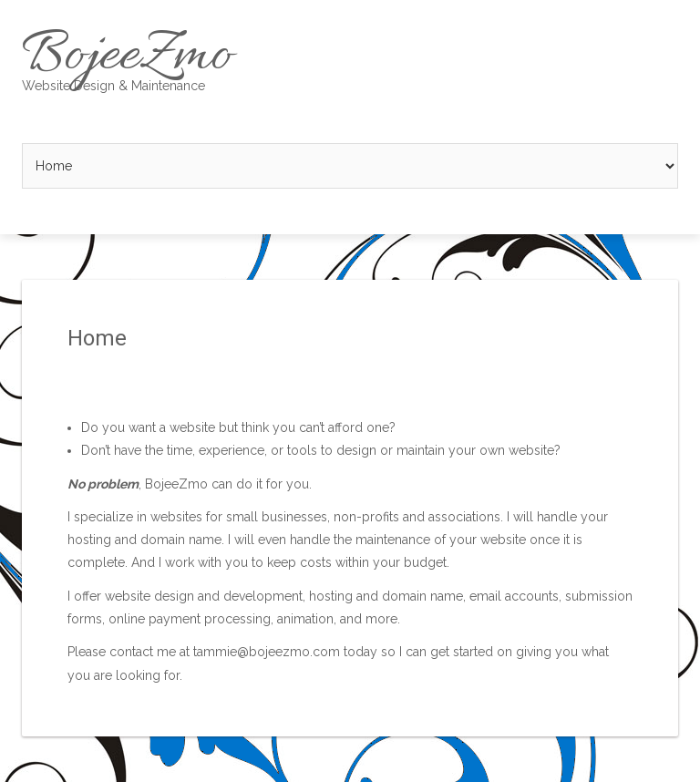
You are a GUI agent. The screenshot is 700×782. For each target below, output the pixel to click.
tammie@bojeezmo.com (267, 652)
